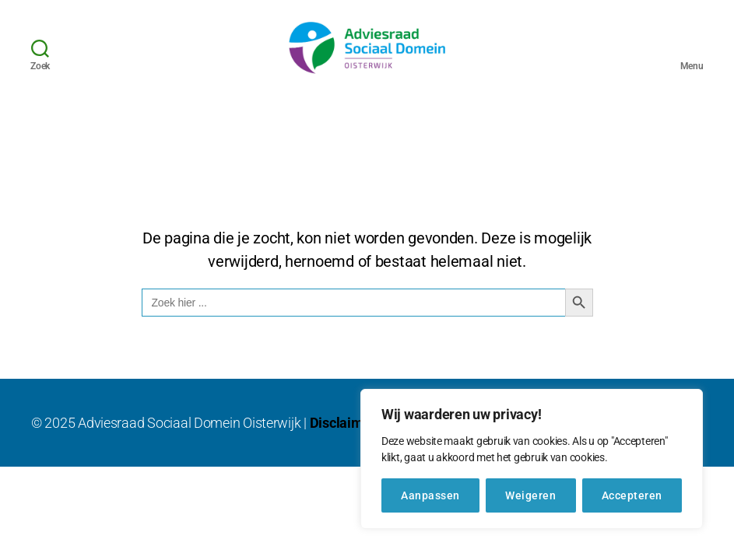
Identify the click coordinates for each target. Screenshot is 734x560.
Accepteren (632, 495)
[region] (532, 459)
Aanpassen (430, 495)
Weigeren (530, 495)
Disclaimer (343, 441)
